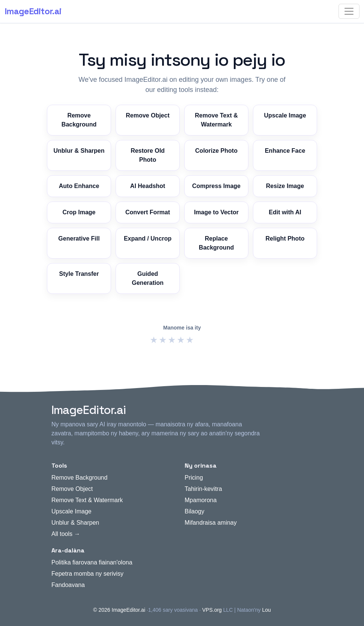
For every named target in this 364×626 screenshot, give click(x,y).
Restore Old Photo (148, 155)
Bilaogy (194, 511)
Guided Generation (147, 278)
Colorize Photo (216, 151)
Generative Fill (79, 239)
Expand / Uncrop (148, 239)
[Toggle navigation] (349, 11)
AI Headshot (148, 186)
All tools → (66, 534)
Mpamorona (201, 500)
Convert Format (148, 212)
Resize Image (285, 186)
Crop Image (79, 212)
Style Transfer (79, 274)
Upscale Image (285, 115)
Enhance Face (285, 151)
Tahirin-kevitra (203, 489)
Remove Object (147, 115)
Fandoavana (68, 585)
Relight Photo (285, 239)
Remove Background (79, 120)
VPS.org (212, 610)
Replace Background (216, 243)
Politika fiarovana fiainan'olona (92, 562)
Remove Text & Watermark (216, 120)
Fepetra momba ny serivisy (87, 574)
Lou (266, 610)
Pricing (194, 478)
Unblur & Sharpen (79, 151)
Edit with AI (285, 212)
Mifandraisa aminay (211, 523)
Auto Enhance (79, 186)
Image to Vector (216, 212)
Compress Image (216, 186)
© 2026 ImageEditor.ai (119, 610)
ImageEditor (33, 11)
